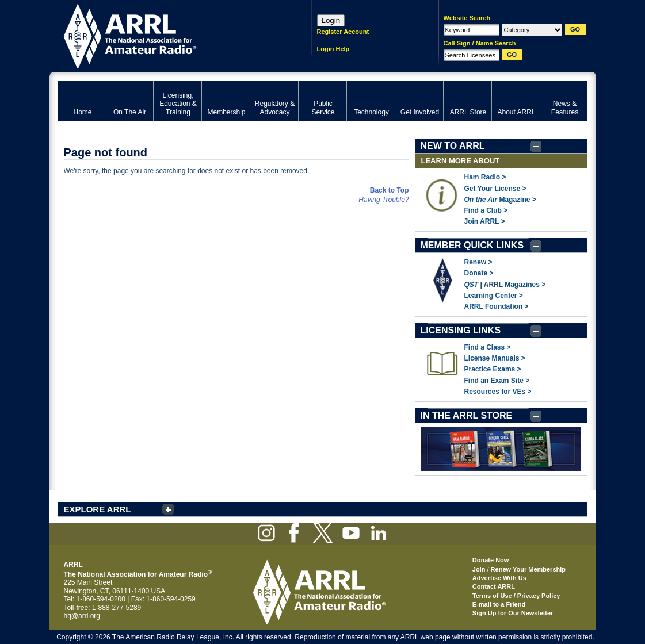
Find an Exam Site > (497, 381)
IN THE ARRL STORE (467, 415)
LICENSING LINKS (461, 330)
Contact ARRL (494, 586)
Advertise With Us (499, 578)
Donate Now (491, 560)
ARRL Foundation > (497, 306)
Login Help (333, 49)
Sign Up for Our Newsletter (513, 613)
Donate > (479, 273)
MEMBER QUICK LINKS (472, 245)
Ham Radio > (485, 177)
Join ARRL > (485, 221)
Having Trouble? (383, 200)
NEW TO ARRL (453, 146)
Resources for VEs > (498, 392)
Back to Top (390, 190)
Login (331, 20)
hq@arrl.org (82, 616)
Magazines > (525, 285)
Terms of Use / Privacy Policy (516, 596)
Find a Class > (488, 347)
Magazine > (500, 200)
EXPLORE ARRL (98, 509)
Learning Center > (494, 296)
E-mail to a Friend (499, 604)
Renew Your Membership (528, 569)
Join (479, 569)
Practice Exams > (493, 369)
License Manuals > (495, 358)
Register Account (343, 32)
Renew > (478, 262)
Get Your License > (495, 189)
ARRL (170, 35)
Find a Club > (486, 210)
